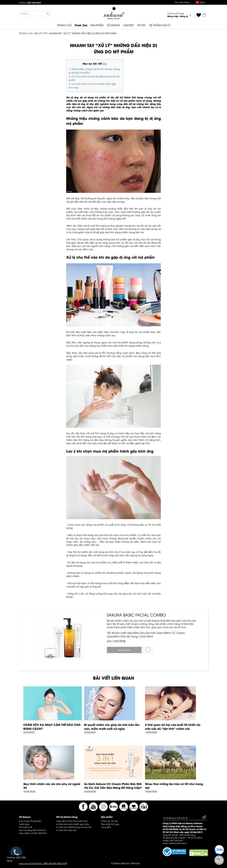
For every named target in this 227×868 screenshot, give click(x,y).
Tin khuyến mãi (25, 827)
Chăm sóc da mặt (109, 821)
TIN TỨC (141, 25)
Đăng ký (184, 16)
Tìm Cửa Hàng (182, 2)
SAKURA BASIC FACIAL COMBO (136, 615)
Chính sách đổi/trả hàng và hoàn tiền (74, 827)
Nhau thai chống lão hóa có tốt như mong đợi (174, 786)
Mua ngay (124, 650)
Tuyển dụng (24, 824)
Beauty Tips (41, 33)
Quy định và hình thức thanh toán (72, 821)
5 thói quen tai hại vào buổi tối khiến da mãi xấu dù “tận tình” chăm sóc (173, 727)
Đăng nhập (173, 16)
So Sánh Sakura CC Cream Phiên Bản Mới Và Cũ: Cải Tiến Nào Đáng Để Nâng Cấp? (113, 786)
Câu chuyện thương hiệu (30, 821)
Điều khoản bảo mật (55, 863)
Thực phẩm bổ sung (110, 824)
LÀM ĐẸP (128, 25)
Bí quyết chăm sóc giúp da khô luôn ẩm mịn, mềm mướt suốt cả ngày (112, 727)
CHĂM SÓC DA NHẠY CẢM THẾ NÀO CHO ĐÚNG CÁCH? (52, 727)
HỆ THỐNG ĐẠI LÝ (160, 25)
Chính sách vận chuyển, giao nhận (73, 824)
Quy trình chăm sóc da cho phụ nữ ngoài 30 (52, 786)
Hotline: (30, 3)
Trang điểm (106, 827)
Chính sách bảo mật (66, 830)
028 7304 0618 (39, 830)
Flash (81, 25)
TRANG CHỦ (64, 25)
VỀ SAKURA (113, 25)
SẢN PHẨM (97, 25)
